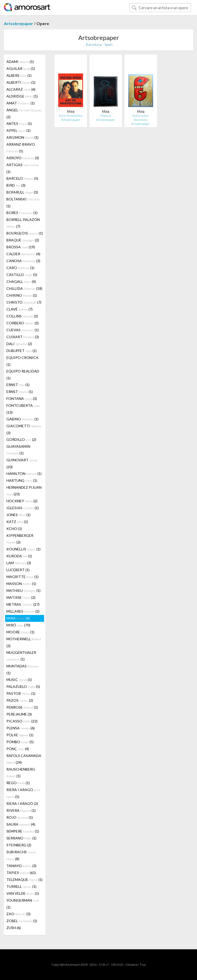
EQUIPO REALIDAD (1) (23, 375)
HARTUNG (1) (22, 480)
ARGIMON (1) (22, 137)
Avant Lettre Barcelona (141, 118)
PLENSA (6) (21, 728)
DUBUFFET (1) (22, 351)
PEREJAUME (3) (19, 714)
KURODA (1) (19, 556)
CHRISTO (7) (24, 302)
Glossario (132, 965)
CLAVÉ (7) (19, 309)
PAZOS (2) (20, 700)
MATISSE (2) (21, 597)
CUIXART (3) (23, 337)
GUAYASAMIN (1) (18, 450)
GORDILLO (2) (21, 439)
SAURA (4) (21, 824)
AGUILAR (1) (21, 68)
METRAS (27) (23, 604)
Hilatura (106, 116)
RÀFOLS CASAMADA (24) (24, 759)
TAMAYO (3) (21, 866)
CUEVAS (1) (23, 330)
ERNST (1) (18, 385)
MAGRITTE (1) (22, 577)
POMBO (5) (20, 742)
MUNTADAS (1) (22, 669)
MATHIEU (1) (23, 590)
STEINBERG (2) (19, 845)
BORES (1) (22, 213)
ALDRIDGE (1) (22, 96)
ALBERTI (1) (21, 82)
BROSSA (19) (21, 247)
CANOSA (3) (23, 261)
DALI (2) (19, 344)
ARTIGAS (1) (23, 168)
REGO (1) (18, 783)
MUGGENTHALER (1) (21, 656)
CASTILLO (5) (22, 275)
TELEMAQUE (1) (24, 880)
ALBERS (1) (19, 75)
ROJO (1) (20, 817)
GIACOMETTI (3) (24, 429)
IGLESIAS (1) (23, 508)
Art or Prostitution (71, 116)
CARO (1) (20, 268)
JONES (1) (18, 515)
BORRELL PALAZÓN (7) (23, 223)
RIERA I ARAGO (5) (23, 793)
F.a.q (143, 965)
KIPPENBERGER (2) (20, 539)
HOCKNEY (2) (22, 501)
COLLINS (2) (22, 316)
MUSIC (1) (19, 680)
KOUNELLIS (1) (23, 549)
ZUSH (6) (14, 928)
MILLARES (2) (23, 611)
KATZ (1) (17, 522)
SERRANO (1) (21, 838)
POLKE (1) (20, 735)
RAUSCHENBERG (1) (21, 773)
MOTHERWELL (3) (24, 642)
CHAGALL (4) (21, 281)
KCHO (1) (14, 529)
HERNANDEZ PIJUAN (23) (24, 491)
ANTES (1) (19, 124)
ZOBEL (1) (22, 921)
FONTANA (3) (22, 398)
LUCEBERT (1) (18, 570)
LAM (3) (19, 563)
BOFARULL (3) (22, 192)
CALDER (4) (23, 254)
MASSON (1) (21, 584)
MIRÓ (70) (18, 625)
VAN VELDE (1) (23, 893)
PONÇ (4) (18, 749)
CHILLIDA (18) (24, 288)
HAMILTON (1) (24, 473)
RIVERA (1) (21, 810)
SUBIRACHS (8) (21, 855)
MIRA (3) (18, 618)
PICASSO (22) (22, 721)
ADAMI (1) (20, 62)
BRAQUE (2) (23, 240)
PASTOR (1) (21, 693)
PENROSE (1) (22, 707)
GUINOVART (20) (22, 463)
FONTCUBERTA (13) (23, 409)
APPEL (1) (18, 130)
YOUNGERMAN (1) (23, 904)
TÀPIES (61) (21, 873)
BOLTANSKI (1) (23, 203)
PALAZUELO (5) (23, 686)
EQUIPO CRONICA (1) (22, 361)
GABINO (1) (22, 419)
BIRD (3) (16, 185)
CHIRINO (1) (22, 295)
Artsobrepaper (18, 23)
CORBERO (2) (23, 323)
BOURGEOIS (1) (25, 233)
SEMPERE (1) (23, 831)
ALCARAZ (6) (21, 89)
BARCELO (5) (22, 178)
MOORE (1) (20, 632)
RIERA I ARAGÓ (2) (22, 803)
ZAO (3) (18, 914)
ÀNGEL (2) (24, 113)
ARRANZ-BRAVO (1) (21, 148)
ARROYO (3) (23, 158)
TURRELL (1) (21, 886)
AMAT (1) (21, 103)
